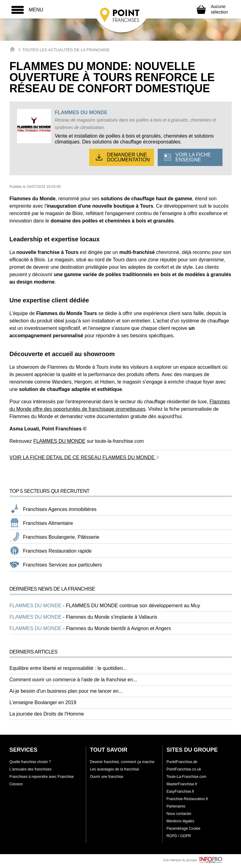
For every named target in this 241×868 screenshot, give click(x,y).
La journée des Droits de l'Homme (47, 714)
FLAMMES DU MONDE (81, 112)
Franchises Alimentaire (48, 523)
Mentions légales (180, 821)
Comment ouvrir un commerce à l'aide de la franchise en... (73, 680)
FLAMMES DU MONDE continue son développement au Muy (133, 606)
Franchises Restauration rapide (57, 551)
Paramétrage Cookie (183, 829)
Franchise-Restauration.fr (187, 799)
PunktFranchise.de (182, 762)
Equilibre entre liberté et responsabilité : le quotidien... (68, 668)
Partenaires (176, 806)
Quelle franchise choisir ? (30, 762)
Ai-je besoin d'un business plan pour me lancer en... (66, 691)
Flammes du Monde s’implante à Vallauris (112, 617)
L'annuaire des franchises (31, 769)
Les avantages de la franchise (114, 769)
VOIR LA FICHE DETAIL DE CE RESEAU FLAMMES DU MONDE (85, 457)
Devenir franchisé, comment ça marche (122, 762)
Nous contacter (179, 814)
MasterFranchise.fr (182, 784)
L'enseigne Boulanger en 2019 (43, 702)
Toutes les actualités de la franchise (66, 50)
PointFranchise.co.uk (184, 769)
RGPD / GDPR (179, 836)
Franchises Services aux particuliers (63, 565)
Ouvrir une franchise (106, 777)
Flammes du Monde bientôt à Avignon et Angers (118, 628)
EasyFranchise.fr (180, 791)
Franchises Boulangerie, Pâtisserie (61, 537)
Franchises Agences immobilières (60, 509)
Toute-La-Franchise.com (186, 777)
